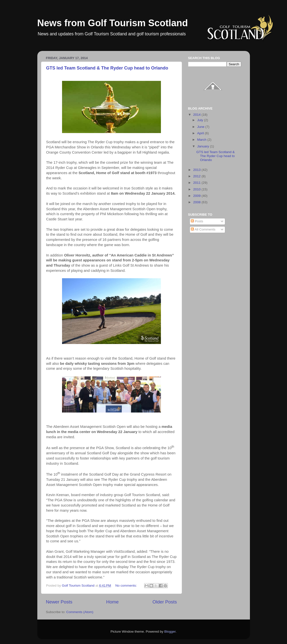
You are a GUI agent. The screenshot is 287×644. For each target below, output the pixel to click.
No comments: (127, 586)
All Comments (203, 229)
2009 (197, 196)
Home (112, 602)
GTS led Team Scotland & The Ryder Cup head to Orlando (107, 68)
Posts (197, 221)
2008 (197, 202)
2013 (197, 170)
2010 (197, 189)
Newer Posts (59, 602)
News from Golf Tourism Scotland (113, 23)
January (204, 146)
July (201, 120)
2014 (197, 115)
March (202, 140)
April (201, 133)
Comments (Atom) (80, 612)
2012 (197, 176)
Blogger (170, 632)
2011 (197, 183)
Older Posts (165, 602)
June (201, 127)
